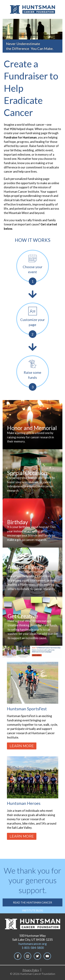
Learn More (22, 746)
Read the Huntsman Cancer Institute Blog (32, 904)
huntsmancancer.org (33, 944)
